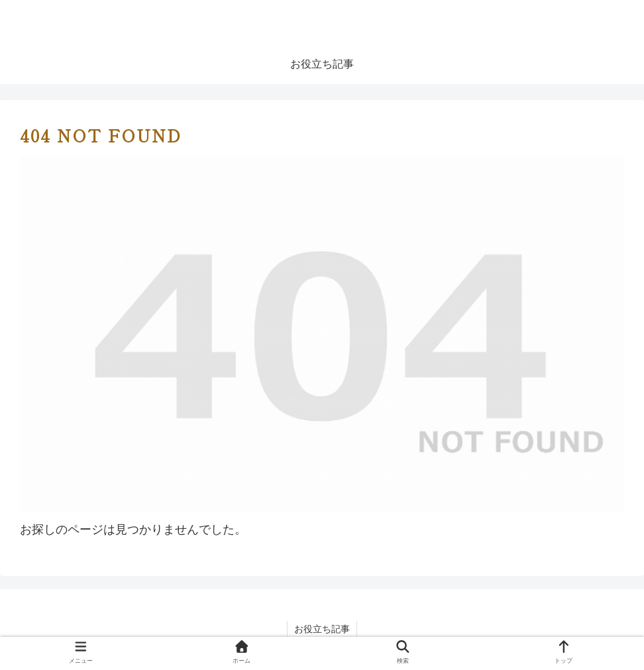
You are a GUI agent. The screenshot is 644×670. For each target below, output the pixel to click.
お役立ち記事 (322, 629)
